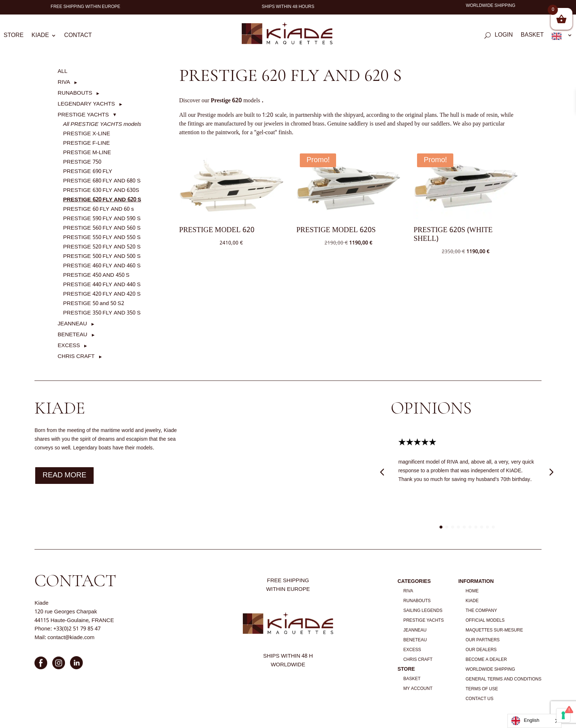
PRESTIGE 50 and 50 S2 (94, 304)
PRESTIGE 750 (82, 162)
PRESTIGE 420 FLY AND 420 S (102, 294)
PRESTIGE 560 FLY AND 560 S (102, 228)
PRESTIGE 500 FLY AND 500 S (102, 256)
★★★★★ (417, 443)
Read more (64, 476)
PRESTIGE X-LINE (87, 134)
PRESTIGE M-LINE (87, 153)
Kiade (40, 37)
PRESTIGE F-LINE (87, 143)
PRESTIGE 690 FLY (88, 172)
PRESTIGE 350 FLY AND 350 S (102, 313)
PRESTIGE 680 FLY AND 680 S (102, 181)
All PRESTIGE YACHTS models (102, 124)
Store (14, 37)
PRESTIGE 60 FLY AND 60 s (99, 209)
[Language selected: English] (534, 721)
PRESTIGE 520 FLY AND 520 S (102, 247)
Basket (532, 36)
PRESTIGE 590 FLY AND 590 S (102, 219)
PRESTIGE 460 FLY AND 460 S (102, 266)
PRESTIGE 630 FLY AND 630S (101, 190)
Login (504, 36)
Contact (78, 37)
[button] (68, 82)
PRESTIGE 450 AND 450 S (96, 275)
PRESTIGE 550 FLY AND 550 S (102, 238)
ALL (63, 71)
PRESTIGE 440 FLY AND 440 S (102, 285)
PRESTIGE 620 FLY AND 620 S (102, 200)
